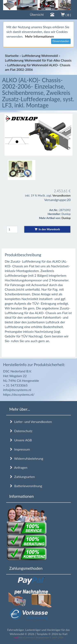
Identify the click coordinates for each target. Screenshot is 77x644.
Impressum (20, 449)
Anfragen (18, 467)
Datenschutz (21, 431)
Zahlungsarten (22, 477)
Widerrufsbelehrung (26, 458)
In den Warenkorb (47, 229)
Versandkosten (61, 195)
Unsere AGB (21, 440)
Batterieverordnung (26, 486)
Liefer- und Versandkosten (31, 422)
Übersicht (37, 14)
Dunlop (66, 218)
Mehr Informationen (39, 36)
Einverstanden (61, 41)
